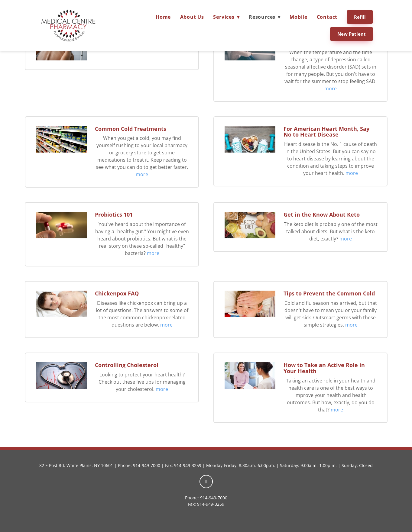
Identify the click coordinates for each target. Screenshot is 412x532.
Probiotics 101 (114, 214)
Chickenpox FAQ (117, 293)
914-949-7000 (147, 465)
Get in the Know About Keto (322, 214)
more (331, 89)
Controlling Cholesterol (127, 365)
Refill (360, 17)
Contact (327, 17)
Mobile (298, 17)
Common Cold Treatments (131, 129)
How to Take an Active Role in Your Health (324, 368)
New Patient (352, 34)
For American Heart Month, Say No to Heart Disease (326, 132)
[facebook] (206, 482)
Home (163, 17)
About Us (192, 17)
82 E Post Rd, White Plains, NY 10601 (76, 465)
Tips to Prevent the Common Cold (329, 293)
